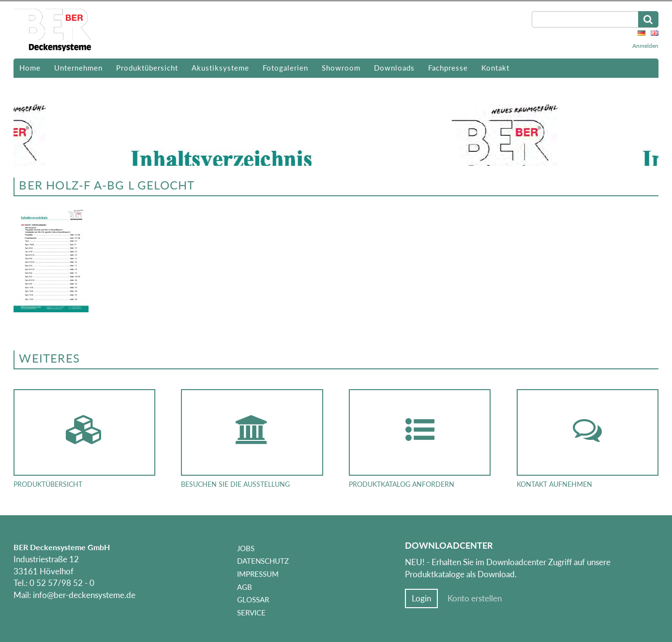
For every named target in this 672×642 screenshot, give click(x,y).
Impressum (258, 574)
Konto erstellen (475, 598)
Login (421, 598)
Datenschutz (263, 561)
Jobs (246, 548)
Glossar (253, 599)
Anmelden (645, 46)
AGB (245, 587)
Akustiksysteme (220, 68)
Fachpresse (448, 68)
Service (251, 613)
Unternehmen (78, 68)
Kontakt (495, 68)
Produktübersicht (147, 68)
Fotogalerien (285, 68)
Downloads (394, 68)
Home (30, 68)
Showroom (341, 68)
